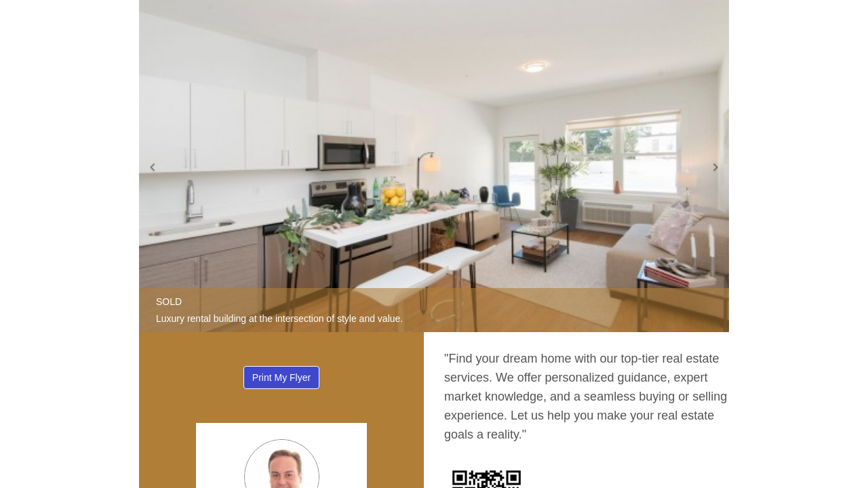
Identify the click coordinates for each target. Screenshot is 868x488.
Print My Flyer (281, 378)
